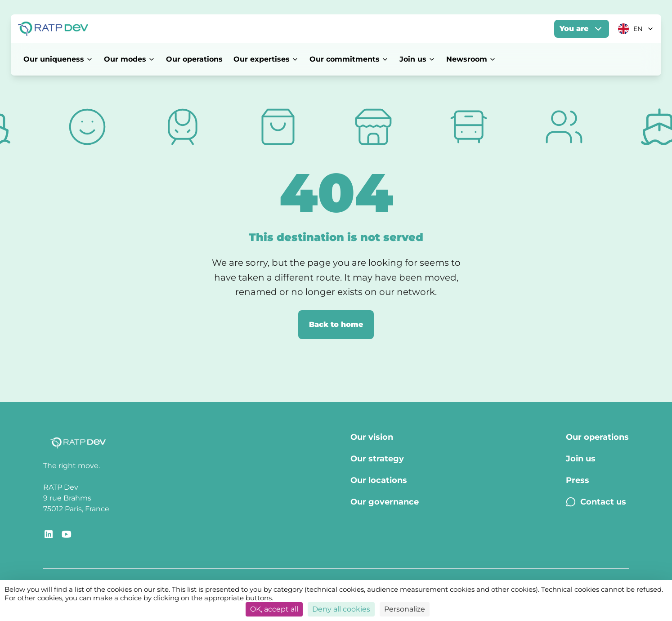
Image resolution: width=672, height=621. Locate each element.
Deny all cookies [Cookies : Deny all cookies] (341, 609)
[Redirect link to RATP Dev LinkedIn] (49, 534)
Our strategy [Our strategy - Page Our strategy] (377, 459)
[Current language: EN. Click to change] (636, 29)
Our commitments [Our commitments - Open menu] (349, 59)
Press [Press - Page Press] (578, 480)
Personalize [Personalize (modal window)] (405, 609)
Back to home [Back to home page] (336, 324)
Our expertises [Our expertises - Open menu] (266, 59)
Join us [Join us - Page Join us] (581, 459)
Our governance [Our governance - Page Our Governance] (385, 502)
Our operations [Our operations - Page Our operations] (597, 437)
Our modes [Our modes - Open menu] (130, 59)
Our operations (194, 59)
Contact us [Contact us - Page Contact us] (596, 502)
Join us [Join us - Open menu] (417, 59)
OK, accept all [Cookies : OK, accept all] (274, 609)
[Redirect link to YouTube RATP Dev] (67, 534)
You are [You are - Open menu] (582, 29)
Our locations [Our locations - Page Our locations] (379, 480)
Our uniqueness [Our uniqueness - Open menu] (58, 59)
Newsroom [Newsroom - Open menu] (471, 59)
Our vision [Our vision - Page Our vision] (372, 437)
